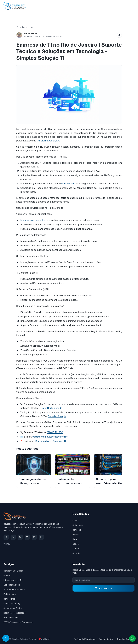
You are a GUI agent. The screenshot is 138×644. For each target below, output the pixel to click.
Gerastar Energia (57, 416)
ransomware (68, 184)
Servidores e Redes (13, 608)
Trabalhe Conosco (126, 639)
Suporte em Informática (14, 589)
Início (75, 521)
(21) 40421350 (55, 432)
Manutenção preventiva (33, 220)
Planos (76, 535)
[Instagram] (13, 537)
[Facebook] (6, 537)
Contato (76, 549)
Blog (75, 539)
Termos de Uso (106, 639)
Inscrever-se (103, 588)
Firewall (7, 575)
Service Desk (10, 599)
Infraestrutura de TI (13, 580)
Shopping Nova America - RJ (51, 441)
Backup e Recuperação (15, 613)
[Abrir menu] (132, 6)
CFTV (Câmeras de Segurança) (18, 622)
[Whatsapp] (41, 537)
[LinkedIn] (20, 537)
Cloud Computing (12, 604)
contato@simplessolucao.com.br (50, 437)
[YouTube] (27, 537)
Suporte (76, 553)
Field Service (10, 594)
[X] (34, 537)
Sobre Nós (78, 525)
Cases (76, 544)
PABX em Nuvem (11, 618)
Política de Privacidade (85, 639)
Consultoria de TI (12, 585)
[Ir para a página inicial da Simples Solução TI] (15, 6)
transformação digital (48, 141)
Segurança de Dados (13, 571)
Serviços (77, 530)
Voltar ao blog (25, 27)
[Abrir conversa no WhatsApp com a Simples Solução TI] (132, 638)
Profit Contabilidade (51, 408)
